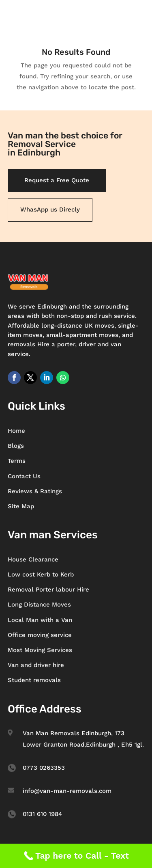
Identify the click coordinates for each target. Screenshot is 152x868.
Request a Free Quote (57, 180)
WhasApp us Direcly (50, 209)
